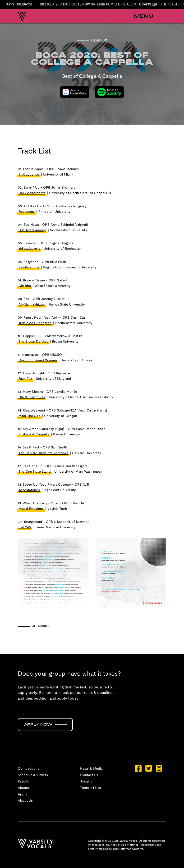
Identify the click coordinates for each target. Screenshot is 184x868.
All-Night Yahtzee (32, 305)
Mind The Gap (30, 416)
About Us (25, 801)
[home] (22, 16)
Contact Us (89, 775)
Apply (23, 794)
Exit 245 (25, 527)
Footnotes (27, 212)
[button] (143, 16)
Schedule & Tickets (33, 775)
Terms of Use (91, 788)
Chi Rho (25, 286)
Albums (24, 788)
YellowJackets (29, 249)
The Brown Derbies (33, 342)
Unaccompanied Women (38, 360)
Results (23, 782)
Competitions (29, 769)
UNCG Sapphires (32, 397)
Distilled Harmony (32, 230)
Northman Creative (131, 849)
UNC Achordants (32, 193)
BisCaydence (29, 175)
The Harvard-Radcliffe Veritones (44, 453)
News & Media (91, 769)
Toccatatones (29, 490)
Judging (86, 782)
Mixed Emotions (31, 509)
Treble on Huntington (35, 323)
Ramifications (29, 268)
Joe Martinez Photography (138, 845)
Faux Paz (25, 379)
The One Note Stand (35, 472)
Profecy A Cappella (34, 435)
